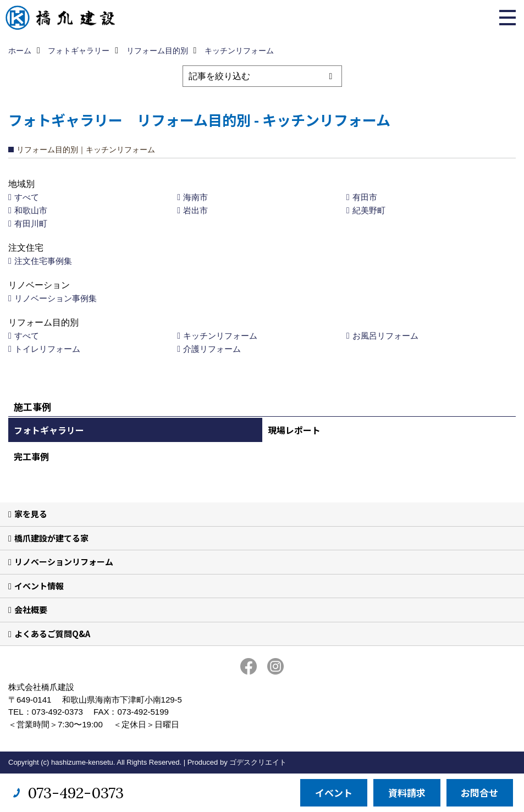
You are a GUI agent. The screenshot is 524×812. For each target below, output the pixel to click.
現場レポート (294, 430)
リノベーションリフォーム (64, 562)
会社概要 (31, 609)
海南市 (195, 197)
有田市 (365, 197)
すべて (27, 197)
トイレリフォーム (47, 349)
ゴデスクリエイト (258, 762)
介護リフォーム (212, 349)
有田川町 (31, 223)
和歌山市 (31, 210)
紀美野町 (369, 210)
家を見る (31, 514)
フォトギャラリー (49, 430)
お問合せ (479, 792)
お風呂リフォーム (385, 336)
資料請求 (407, 792)
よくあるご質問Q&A (52, 634)
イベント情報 (39, 586)
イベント (334, 792)
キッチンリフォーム (220, 336)
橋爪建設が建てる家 (51, 538)
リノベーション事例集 (56, 298)
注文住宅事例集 (43, 261)
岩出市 (195, 210)
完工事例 (31, 456)
